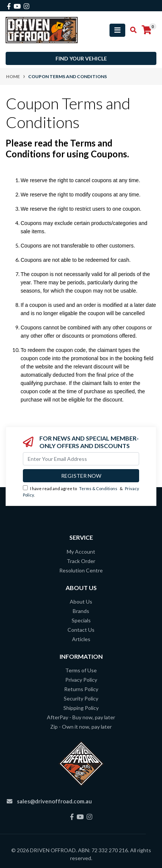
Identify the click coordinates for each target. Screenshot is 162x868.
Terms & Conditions (98, 488)
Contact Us (81, 630)
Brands (81, 611)
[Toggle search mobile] (131, 30)
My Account (81, 552)
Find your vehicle (81, 58)
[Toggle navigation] (117, 30)
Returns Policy (81, 689)
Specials (81, 620)
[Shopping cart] (147, 30)
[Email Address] (81, 459)
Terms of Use (81, 670)
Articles (81, 639)
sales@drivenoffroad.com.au (54, 801)
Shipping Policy (81, 708)
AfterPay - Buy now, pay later (81, 717)
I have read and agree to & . (81, 491)
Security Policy (81, 698)
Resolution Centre (81, 570)
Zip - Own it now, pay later (81, 727)
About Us (81, 602)
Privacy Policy (81, 680)
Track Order (81, 561)
